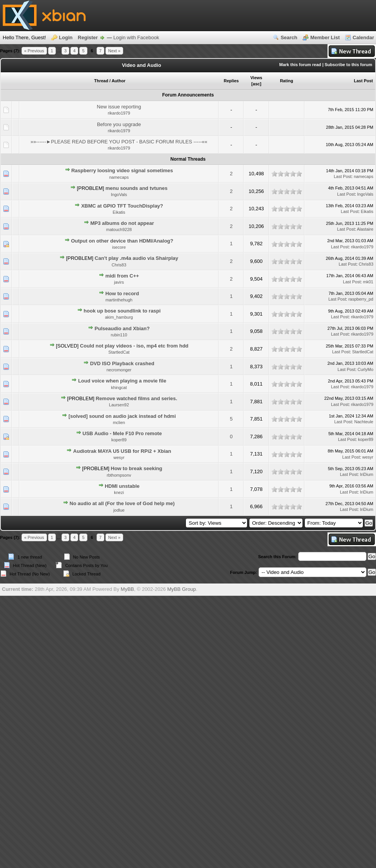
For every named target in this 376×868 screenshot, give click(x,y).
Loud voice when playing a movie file (122, 381)
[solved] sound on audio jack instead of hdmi (122, 416)
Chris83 (119, 265)
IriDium (367, 474)
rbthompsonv (119, 475)
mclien (119, 422)
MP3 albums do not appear (122, 223)
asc (256, 84)
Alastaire (365, 229)
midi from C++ (122, 276)
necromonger (119, 370)
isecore (119, 247)
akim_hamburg (119, 317)
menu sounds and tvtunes (136, 188)
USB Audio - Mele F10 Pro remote (122, 433)
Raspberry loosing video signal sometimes (122, 170)
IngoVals (119, 195)
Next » (114, 51)
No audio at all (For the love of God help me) (122, 503)
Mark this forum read (300, 65)
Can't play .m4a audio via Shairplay (136, 258)
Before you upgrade (119, 124)
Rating (286, 81)
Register (88, 37)
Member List (325, 37)
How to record (122, 293)
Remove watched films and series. (137, 398)
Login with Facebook (136, 37)
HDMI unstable (122, 486)
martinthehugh (119, 300)
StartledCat (119, 352)
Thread (101, 81)
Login (66, 37)
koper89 (119, 440)
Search (289, 37)
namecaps (119, 177)
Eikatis (119, 212)
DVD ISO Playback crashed (122, 363)
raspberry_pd (361, 299)
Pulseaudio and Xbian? (122, 328)
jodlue (119, 510)
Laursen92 (119, 405)
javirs (119, 282)
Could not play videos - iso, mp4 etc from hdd (134, 346)
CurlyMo (365, 369)
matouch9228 (119, 229)
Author (119, 81)
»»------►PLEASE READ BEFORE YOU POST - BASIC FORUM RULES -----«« (119, 142)
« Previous (34, 51)
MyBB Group (181, 589)
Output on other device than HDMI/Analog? (122, 241)
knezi (119, 492)
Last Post (363, 81)
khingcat (119, 387)
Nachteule (364, 422)
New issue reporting (119, 107)
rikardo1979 (119, 113)
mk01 (368, 282)
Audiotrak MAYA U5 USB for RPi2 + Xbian (122, 451)
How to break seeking (137, 468)
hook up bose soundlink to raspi (122, 311)
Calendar (363, 37)
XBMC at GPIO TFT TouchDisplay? (122, 206)
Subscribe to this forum (348, 65)
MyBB (128, 589)
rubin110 (119, 335)
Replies (231, 81)
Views (256, 78)
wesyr (119, 457)
